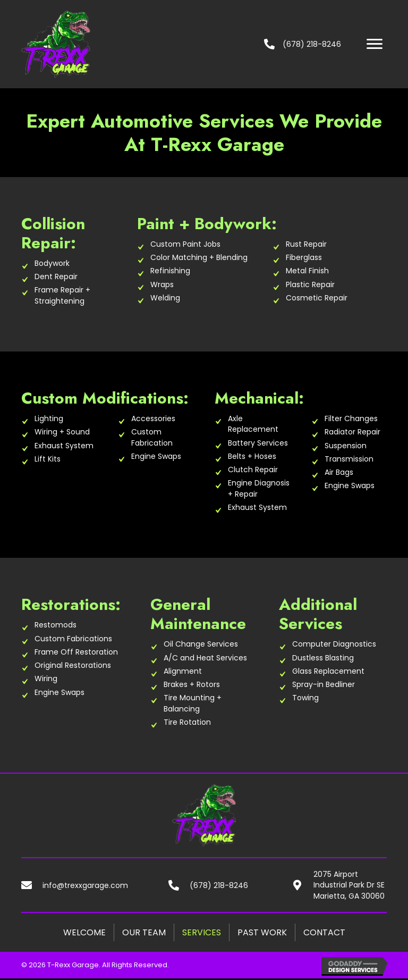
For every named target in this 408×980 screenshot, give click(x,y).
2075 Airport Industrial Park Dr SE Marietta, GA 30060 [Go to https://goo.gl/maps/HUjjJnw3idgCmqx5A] (349, 885)
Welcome (84, 932)
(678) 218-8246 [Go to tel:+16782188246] (219, 885)
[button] (375, 44)
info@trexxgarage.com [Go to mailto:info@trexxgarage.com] (85, 885)
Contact (324, 932)
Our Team (144, 932)
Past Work (262, 932)
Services (202, 932)
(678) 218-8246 (312, 44)
